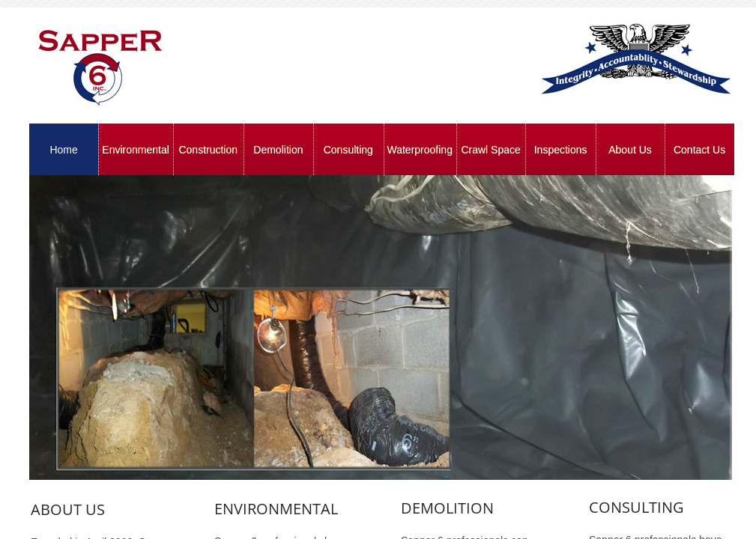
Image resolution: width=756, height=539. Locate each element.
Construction (208, 150)
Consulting (348, 150)
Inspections (561, 150)
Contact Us (699, 150)
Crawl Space (490, 150)
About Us (630, 150)
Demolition (278, 150)
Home (63, 150)
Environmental (136, 150)
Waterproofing (420, 150)
